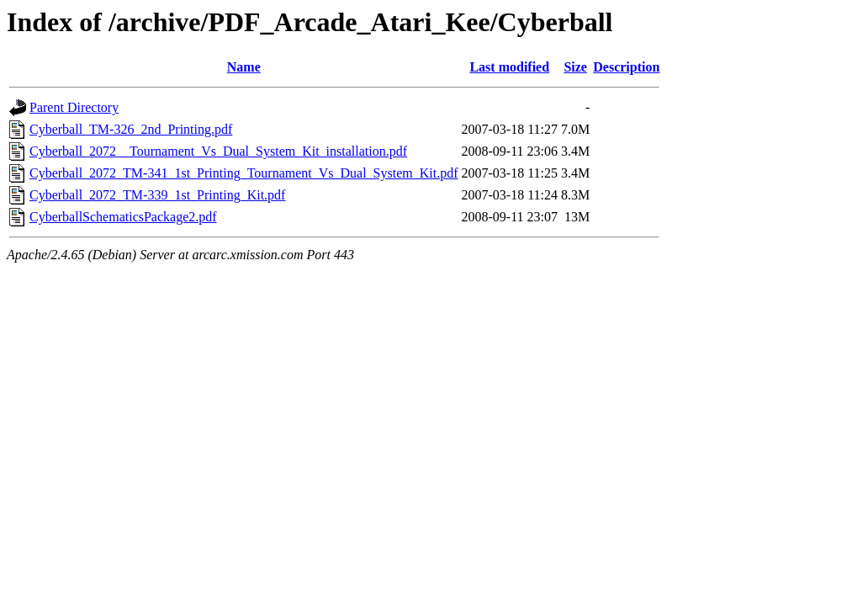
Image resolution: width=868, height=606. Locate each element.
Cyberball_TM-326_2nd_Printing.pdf (131, 129)
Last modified (509, 67)
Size (575, 67)
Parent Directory (74, 107)
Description (626, 67)
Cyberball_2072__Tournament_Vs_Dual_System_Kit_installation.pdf (218, 151)
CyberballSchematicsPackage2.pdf (123, 217)
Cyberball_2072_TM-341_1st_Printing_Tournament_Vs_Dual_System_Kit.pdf (244, 173)
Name (244, 67)
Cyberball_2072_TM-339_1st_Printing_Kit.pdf (157, 195)
